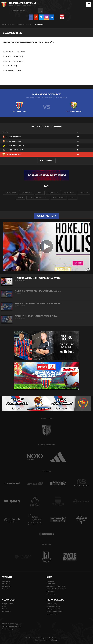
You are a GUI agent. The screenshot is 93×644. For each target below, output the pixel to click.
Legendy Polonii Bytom (54, 611)
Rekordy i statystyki (53, 609)
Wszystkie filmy (46, 216)
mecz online (59, 198)
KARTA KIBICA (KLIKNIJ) (13, 71)
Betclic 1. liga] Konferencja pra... (46, 317)
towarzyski (10, 193)
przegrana (53, 193)
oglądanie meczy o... (38, 198)
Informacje (50, 581)
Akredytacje (51, 591)
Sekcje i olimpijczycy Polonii (12, 626)
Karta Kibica (6, 611)
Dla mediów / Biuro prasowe (56, 589)
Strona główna (22, 25)
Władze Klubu (51, 584)
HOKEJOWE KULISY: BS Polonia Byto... (46, 279)
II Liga (4, 606)
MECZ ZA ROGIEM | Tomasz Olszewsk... (46, 305)
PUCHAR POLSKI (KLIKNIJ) (14, 61)
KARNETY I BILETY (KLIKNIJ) (14, 52)
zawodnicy (69, 193)
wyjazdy (84, 193)
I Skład (5, 609)
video (73, 198)
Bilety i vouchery (8, 604)
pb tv (40, 193)
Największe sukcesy (53, 606)
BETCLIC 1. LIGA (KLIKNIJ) (13, 56)
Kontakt (5, 589)
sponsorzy (27, 193)
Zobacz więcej (47, 161)
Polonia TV (6, 584)
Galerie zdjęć (7, 586)
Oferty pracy (51, 594)
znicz (20, 198)
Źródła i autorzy (8, 629)
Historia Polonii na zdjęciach (12, 624)
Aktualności (6, 581)
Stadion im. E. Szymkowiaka (56, 586)
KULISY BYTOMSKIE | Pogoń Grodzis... (46, 292)
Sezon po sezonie (52, 614)
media (54, 640)
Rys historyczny (52, 604)
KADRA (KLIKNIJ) (10, 66)
